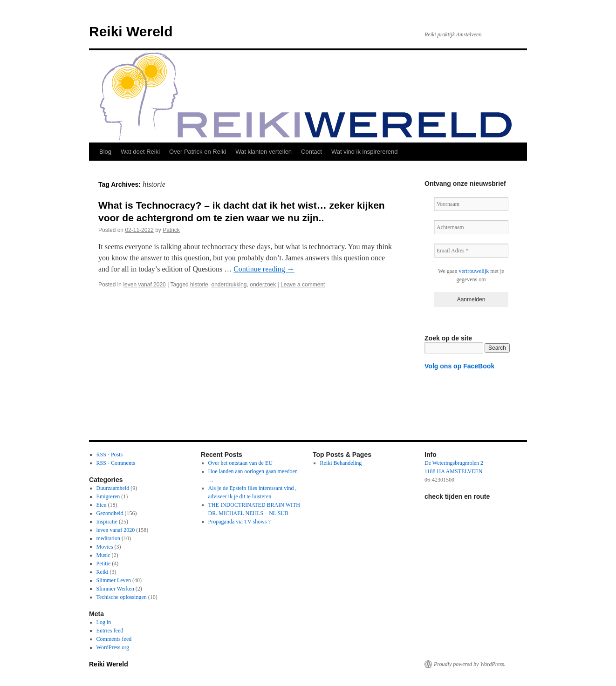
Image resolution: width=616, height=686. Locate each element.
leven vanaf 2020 (144, 285)
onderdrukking (229, 285)
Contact (311, 152)
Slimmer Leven (114, 580)
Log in (104, 622)
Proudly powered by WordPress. (470, 664)
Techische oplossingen (122, 597)
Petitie (104, 564)
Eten (102, 505)
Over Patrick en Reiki (198, 152)
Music (103, 555)
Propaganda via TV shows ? (240, 522)
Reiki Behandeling (341, 463)
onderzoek (263, 285)
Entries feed (110, 631)
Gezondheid (110, 513)
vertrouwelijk (474, 271)
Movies (105, 547)
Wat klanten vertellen (264, 152)
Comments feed (114, 639)
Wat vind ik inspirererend (365, 152)
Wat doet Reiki (140, 152)
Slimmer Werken (115, 589)
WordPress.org (113, 647)
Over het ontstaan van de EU (240, 463)
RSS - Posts (110, 455)
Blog (105, 152)
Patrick (171, 230)
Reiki (103, 572)
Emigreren (108, 496)
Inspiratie (107, 522)
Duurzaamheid (113, 488)
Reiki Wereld (131, 31)
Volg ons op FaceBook (459, 366)
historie (199, 285)
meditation (108, 538)
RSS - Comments (116, 463)
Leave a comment (303, 285)
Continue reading (264, 269)
